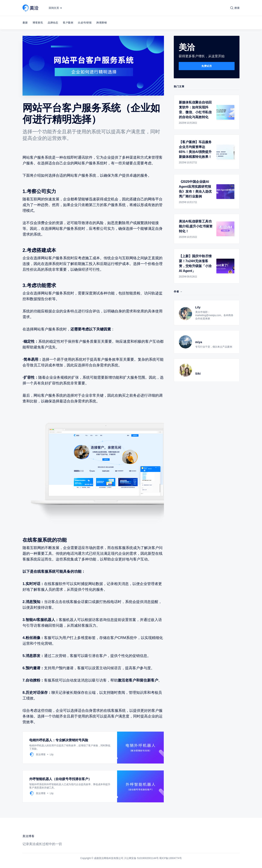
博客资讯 (38, 23)
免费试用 (207, 66)
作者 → (178, 292)
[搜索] (235, 8)
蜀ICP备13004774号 (170, 858)
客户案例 (68, 23)
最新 (25, 23)
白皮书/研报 (85, 23)
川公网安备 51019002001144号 (141, 858)
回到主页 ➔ (55, 8)
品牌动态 (53, 23)
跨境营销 (102, 23)
